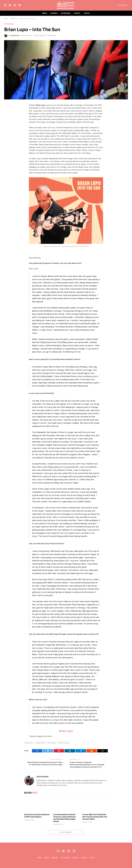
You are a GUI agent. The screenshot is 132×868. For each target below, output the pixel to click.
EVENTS (77, 13)
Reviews (55, 858)
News (46, 858)
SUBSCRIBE (122, 5)
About (92, 858)
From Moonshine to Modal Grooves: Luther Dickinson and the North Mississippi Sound (65, 818)
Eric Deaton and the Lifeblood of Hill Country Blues (37, 816)
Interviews (9, 24)
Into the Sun (52, 743)
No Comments (39, 36)
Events (76, 858)
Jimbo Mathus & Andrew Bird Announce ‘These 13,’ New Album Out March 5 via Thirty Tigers (45, 765)
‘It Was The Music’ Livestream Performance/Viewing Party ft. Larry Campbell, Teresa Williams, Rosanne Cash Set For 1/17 (88, 765)
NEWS (45, 13)
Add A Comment (66, 832)
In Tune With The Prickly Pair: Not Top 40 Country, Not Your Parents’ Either (95, 817)
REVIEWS (54, 13)
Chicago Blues (40, 743)
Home (39, 858)
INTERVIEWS (66, 13)
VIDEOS (87, 13)
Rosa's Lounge (64, 743)
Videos (84, 858)
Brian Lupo (66, 731)
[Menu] (4, 13)
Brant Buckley (15, 36)
